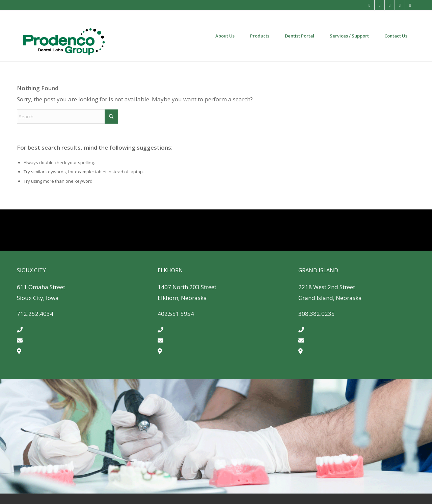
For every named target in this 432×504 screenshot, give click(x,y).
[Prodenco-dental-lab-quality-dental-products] (64, 36)
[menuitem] (225, 36)
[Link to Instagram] (390, 5)
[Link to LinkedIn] (410, 5)
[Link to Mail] (369, 5)
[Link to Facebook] (380, 5)
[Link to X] (400, 5)
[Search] (67, 117)
